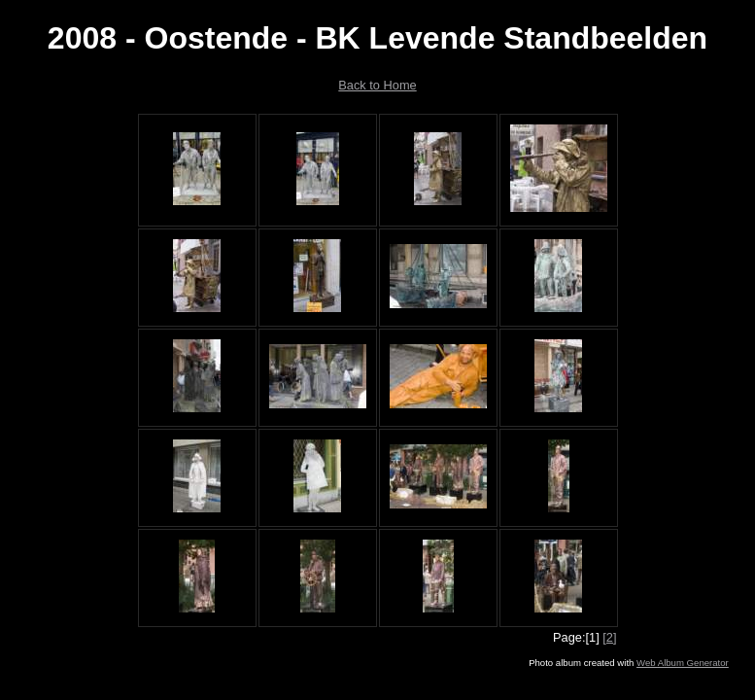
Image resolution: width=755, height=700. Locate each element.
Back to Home (377, 85)
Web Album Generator (683, 663)
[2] (609, 637)
